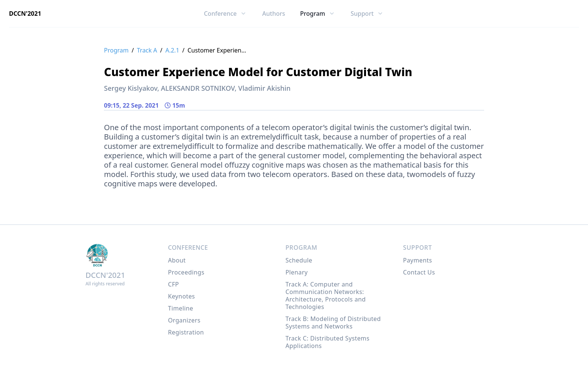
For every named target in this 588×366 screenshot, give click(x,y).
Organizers (184, 320)
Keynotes (181, 296)
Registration (186, 332)
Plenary (296, 272)
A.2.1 (172, 50)
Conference (188, 247)
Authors (274, 13)
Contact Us (419, 272)
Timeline (181, 308)
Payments (418, 260)
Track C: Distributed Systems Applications (327, 342)
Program (116, 50)
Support (418, 247)
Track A (147, 50)
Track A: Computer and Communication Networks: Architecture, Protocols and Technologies (325, 295)
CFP (173, 284)
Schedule (299, 260)
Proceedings (186, 272)
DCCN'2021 (25, 13)
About (177, 260)
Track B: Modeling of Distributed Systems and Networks (333, 322)
